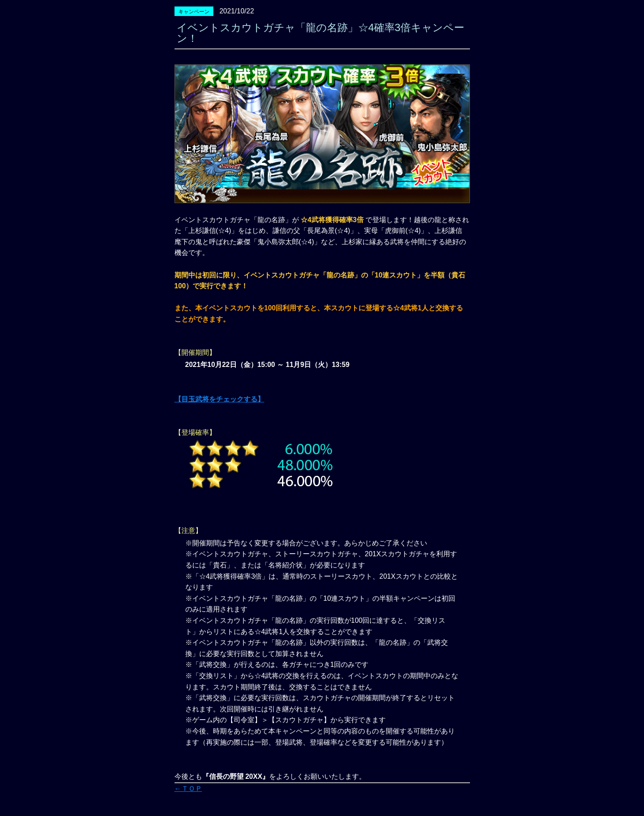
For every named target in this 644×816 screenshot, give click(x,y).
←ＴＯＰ (188, 789)
